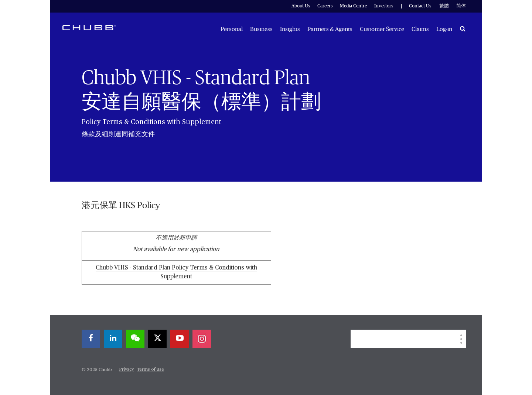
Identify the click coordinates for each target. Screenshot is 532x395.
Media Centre (353, 6)
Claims (420, 29)
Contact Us (420, 6)
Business (261, 29)
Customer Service (382, 29)
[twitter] (157, 339)
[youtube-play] (180, 339)
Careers (325, 6)
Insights (290, 29)
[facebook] (91, 339)
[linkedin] (113, 339)
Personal (232, 29)
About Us (301, 6)
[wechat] (135, 339)
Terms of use (151, 370)
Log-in (444, 29)
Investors (384, 6)
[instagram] (202, 339)
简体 (461, 6)
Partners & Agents (330, 29)
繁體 (444, 6)
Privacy (126, 370)
